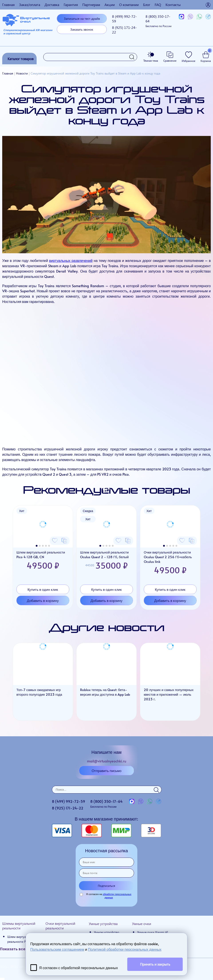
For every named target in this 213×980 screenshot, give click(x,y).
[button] (37, 546)
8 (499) (124, 19)
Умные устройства (103, 924)
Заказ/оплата (30, 5)
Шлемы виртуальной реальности (19, 926)
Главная (8, 5)
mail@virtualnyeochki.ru (107, 761)
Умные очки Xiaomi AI (153, 932)
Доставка (52, 5)
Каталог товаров (21, 59)
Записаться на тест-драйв (82, 19)
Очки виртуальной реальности (60, 926)
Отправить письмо (106, 771)
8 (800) (159, 21)
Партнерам (91, 5)
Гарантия (71, 5)
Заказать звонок (82, 29)
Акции (110, 5)
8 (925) (124, 30)
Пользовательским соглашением (57, 949)
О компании (129, 5)
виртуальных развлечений (71, 260)
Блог (147, 5)
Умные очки (142, 924)
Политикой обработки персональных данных (125, 949)
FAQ (158, 5)
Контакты (173, 5)
